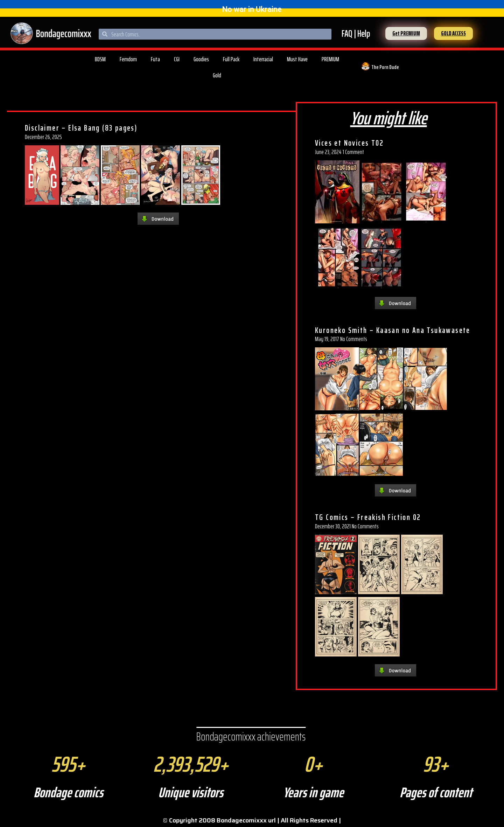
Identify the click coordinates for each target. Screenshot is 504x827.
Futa (155, 59)
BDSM (100, 59)
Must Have (297, 59)
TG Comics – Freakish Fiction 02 (368, 517)
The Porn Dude (385, 67)
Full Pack (231, 59)
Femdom (128, 59)
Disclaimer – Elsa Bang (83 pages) (81, 128)
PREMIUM (330, 59)
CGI (177, 59)
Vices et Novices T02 (349, 143)
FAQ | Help (356, 33)
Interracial (263, 59)
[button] (406, 33)
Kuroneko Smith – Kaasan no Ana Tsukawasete (393, 330)
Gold (217, 75)
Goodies (201, 59)
